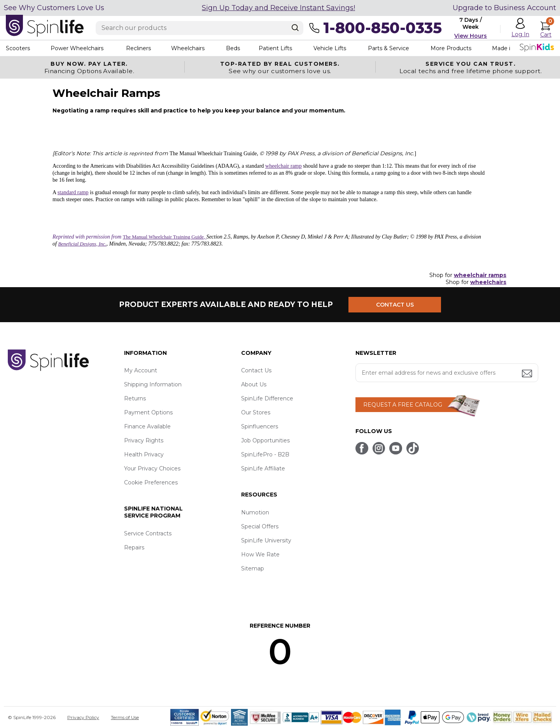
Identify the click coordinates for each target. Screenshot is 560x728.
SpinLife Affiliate (263, 468)
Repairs (134, 547)
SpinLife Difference (267, 398)
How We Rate (260, 554)
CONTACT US (396, 304)
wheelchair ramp (283, 166)
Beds (233, 48)
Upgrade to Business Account (504, 8)
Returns (135, 398)
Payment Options (148, 412)
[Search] (295, 28)
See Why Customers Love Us (54, 8)
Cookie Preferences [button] (151, 482)
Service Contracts (148, 533)
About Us (254, 384)
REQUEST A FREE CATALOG (403, 405)
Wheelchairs (188, 48)
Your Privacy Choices (152, 468)
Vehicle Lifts (330, 48)
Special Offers (260, 526)
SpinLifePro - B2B (265, 454)
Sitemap (253, 568)
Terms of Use (125, 717)
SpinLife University (266, 540)
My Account (141, 370)
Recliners (138, 48)
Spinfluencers (260, 426)
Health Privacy (144, 454)
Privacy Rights (144, 440)
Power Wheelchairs (77, 48)
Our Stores (256, 412)
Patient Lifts (275, 48)
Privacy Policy (83, 717)
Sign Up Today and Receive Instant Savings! (278, 8)
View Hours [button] (471, 36)
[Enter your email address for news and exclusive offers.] (447, 373)
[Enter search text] (199, 28)
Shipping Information (153, 384)
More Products (451, 48)
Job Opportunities (265, 440)
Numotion (255, 512)
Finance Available (147, 426)
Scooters (18, 48)
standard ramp (73, 192)
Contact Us (256, 370)
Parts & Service (388, 48)
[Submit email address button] (528, 374)
